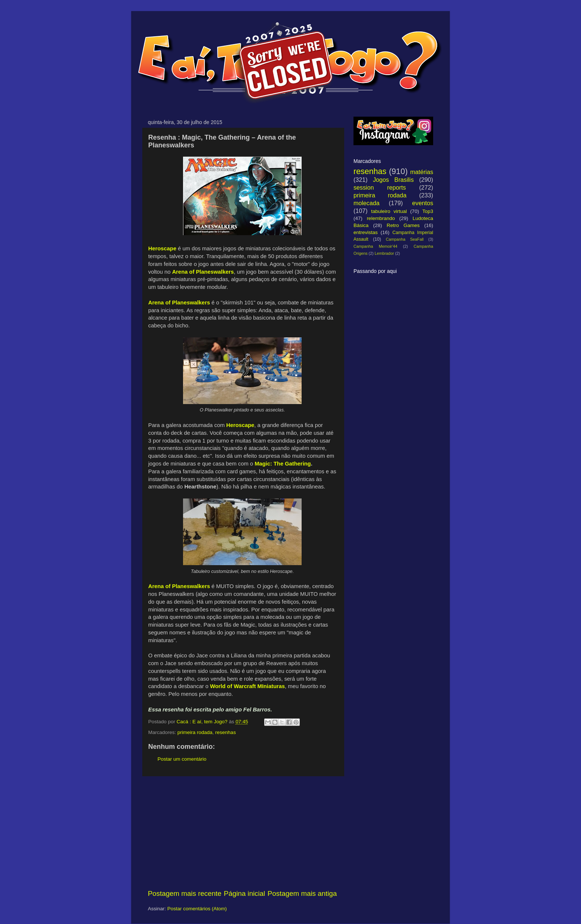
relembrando (381, 218)
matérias (422, 172)
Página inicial (244, 893)
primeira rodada (195, 732)
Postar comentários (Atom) (197, 909)
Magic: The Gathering (283, 464)
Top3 (428, 211)
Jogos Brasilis (393, 180)
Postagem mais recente (185, 893)
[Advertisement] (242, 833)
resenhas (226, 732)
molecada (366, 203)
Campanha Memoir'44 (375, 246)
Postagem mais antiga (302, 893)
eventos (423, 203)
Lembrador (384, 253)
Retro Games (403, 225)
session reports (380, 187)
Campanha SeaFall (405, 239)
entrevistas (366, 232)
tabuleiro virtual (389, 211)
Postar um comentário (182, 759)
